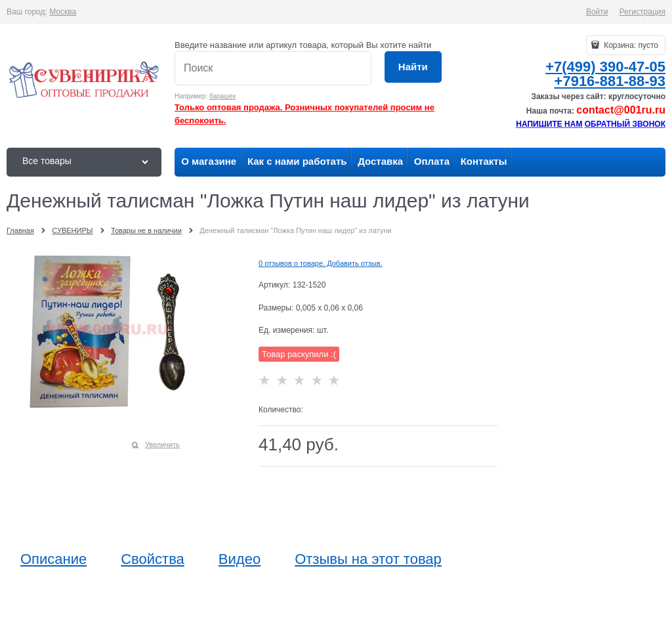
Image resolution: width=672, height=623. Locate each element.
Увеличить (162, 444)
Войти (597, 12)
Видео (240, 559)
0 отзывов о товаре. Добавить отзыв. (321, 263)
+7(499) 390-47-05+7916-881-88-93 (605, 74)
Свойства (153, 559)
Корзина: (630, 45)
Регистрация (642, 12)
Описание (53, 559)
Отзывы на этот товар (368, 559)
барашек (222, 96)
